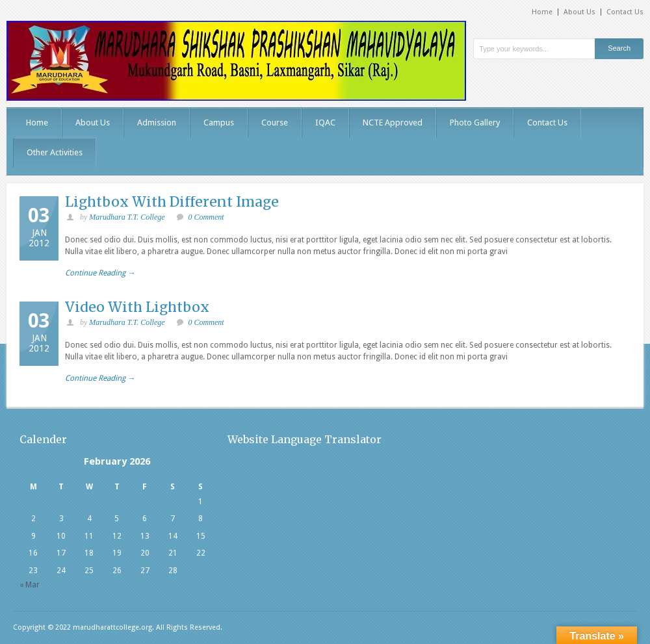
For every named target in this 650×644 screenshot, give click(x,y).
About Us (579, 12)
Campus (219, 122)
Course (275, 122)
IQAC (325, 122)
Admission (157, 122)
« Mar (30, 585)
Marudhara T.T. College (127, 217)
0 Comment (206, 217)
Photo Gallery (475, 122)
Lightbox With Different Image (172, 202)
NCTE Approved (393, 122)
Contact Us (625, 12)
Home (542, 12)
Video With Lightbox (137, 307)
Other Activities (55, 152)
